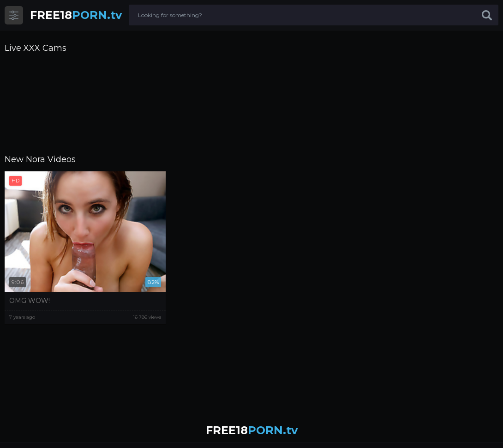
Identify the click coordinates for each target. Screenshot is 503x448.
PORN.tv (76, 15)
